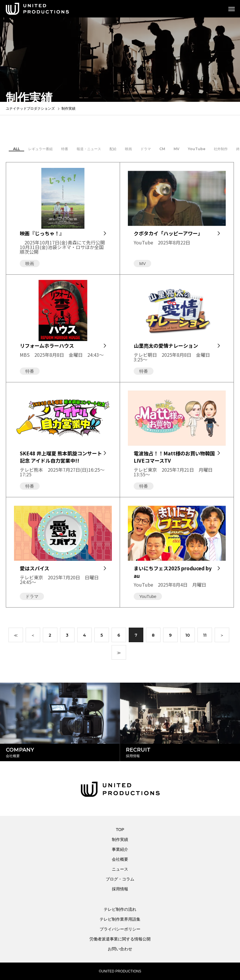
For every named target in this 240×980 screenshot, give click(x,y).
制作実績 (120, 839)
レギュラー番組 (40, 150)
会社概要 (120, 859)
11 (205, 637)
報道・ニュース (89, 150)
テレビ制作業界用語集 (120, 919)
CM (162, 150)
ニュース (120, 869)
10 (188, 637)
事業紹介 (120, 849)
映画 (128, 150)
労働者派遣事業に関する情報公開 (120, 939)
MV (177, 150)
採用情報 (120, 889)
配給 (113, 150)
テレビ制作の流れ (120, 909)
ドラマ (146, 150)
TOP (120, 830)
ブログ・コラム (120, 879)
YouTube (197, 150)
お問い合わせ (120, 949)
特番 (65, 150)
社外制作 (221, 150)
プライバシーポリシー (120, 929)
